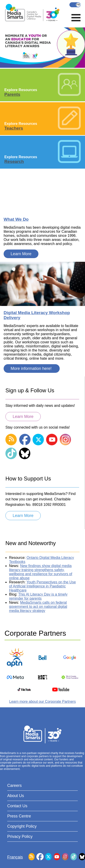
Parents (12, 94)
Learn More (21, 254)
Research (14, 161)
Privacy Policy (20, 836)
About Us (16, 796)
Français (75, 5)
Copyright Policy (22, 826)
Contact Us (17, 806)
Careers (14, 786)
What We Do (16, 219)
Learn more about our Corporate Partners (42, 702)
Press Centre (19, 816)
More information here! (32, 369)
